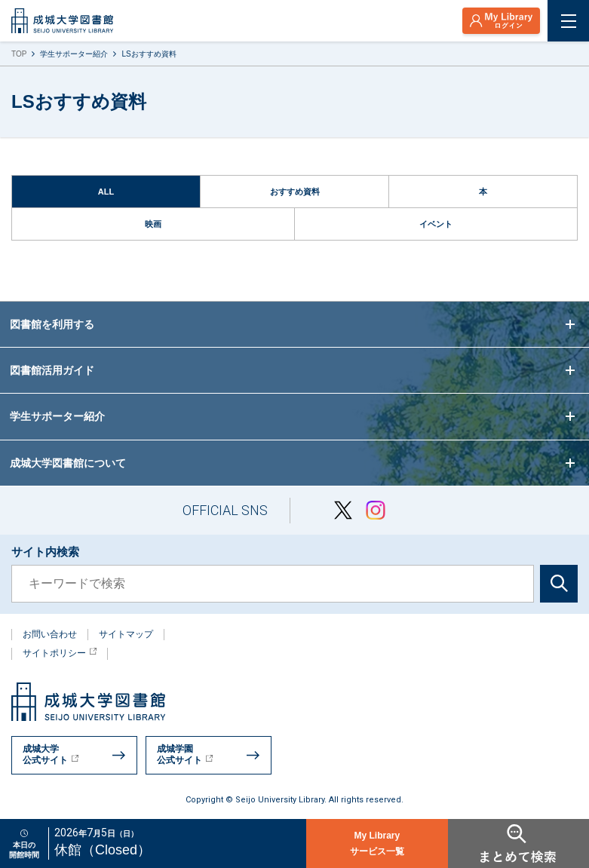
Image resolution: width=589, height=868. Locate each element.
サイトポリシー (60, 653)
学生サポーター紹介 (74, 54)
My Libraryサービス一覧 (377, 843)
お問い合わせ (50, 634)
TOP (19, 54)
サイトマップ (126, 634)
